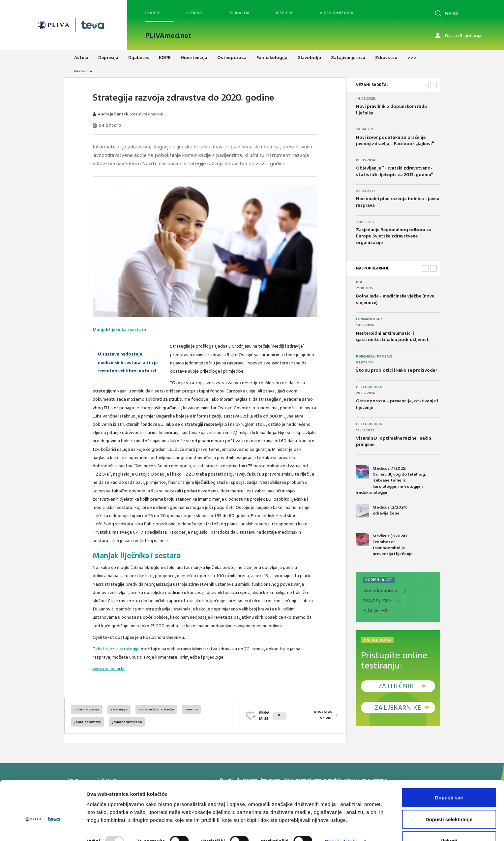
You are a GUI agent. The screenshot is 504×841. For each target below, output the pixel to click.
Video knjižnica (337, 13)
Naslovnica (83, 71)
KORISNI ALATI (379, 580)
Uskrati (449, 823)
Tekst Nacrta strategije (116, 649)
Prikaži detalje (341, 824)
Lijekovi (194, 13)
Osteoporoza (369, 387)
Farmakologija (369, 319)
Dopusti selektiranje (449, 802)
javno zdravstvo (88, 722)
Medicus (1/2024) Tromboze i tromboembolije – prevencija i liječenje (384, 545)
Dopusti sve (449, 780)
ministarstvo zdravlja (156, 709)
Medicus (285, 13)
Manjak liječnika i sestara (119, 330)
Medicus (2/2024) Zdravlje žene (382, 511)
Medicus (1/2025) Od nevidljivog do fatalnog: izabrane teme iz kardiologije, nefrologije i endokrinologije (391, 480)
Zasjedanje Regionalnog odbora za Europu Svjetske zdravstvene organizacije (394, 236)
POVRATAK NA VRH (323, 716)
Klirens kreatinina (380, 591)
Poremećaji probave (374, 357)
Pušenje (371, 610)
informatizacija (87, 709)
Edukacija (239, 13)
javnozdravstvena (127, 722)
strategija (119, 709)
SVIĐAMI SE (273, 716)
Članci (152, 13)
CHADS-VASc (377, 601)
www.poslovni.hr (109, 669)
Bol (359, 282)
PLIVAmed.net (168, 36)
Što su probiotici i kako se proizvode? (397, 370)
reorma (191, 709)
